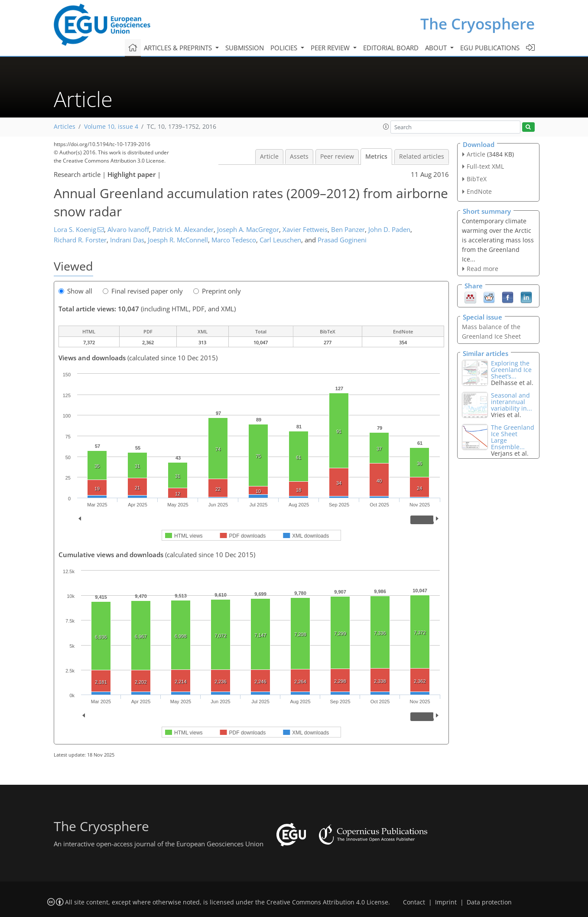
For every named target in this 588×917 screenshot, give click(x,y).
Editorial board (391, 48)
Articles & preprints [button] (179, 48)
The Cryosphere (478, 24)
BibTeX (477, 179)
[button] (386, 127)
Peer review (337, 157)
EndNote (479, 191)
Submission (245, 48)
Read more (482, 269)
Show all (75, 291)
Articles (65, 127)
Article (269, 157)
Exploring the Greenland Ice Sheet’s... (511, 370)
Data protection (489, 902)
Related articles (422, 157)
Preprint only (217, 291)
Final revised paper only (143, 291)
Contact (414, 902)
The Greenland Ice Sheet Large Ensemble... (513, 437)
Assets (299, 157)
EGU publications (490, 48)
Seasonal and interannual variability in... (512, 402)
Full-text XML (485, 166)
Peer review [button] (331, 48)
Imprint (446, 902)
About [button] (437, 48)
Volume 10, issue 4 (111, 127)
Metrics (376, 157)
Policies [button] (285, 48)
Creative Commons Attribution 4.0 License (327, 902)
